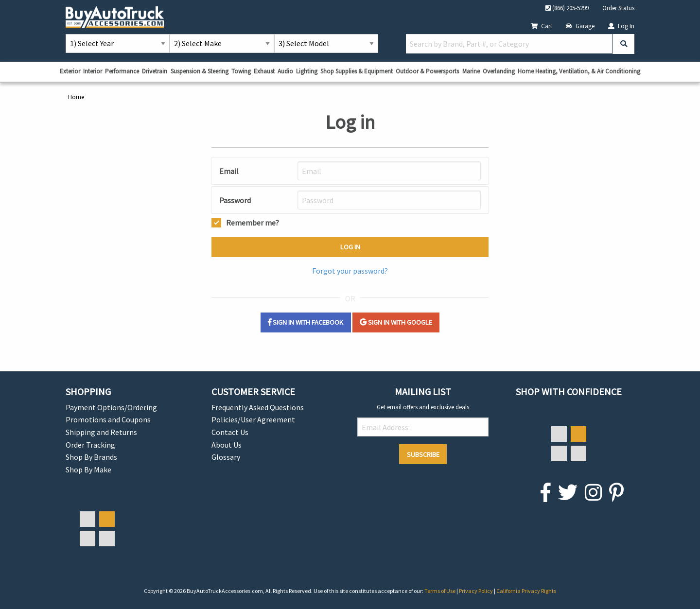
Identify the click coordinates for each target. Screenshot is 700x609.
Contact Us (230, 432)
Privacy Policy (476, 591)
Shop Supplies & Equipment (357, 71)
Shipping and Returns (101, 432)
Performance (122, 71)
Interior (93, 71)
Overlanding (499, 71)
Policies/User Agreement (253, 419)
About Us (227, 445)
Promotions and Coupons (108, 419)
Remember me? (253, 222)
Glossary (226, 457)
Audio (285, 71)
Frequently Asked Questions (258, 407)
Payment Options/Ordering (111, 407)
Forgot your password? (350, 271)
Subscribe (423, 454)
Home (76, 97)
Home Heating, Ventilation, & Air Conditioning (579, 71)
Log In (621, 26)
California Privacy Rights (526, 591)
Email (229, 171)
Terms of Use (440, 591)
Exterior (70, 71)
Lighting (307, 71)
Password (235, 200)
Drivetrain (155, 71)
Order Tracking (90, 445)
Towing (241, 71)
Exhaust (264, 71)
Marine (471, 71)
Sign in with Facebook (306, 322)
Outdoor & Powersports (427, 71)
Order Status (618, 8)
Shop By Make (88, 470)
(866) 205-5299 (567, 8)
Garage (580, 26)
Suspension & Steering (200, 71)
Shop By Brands (91, 457)
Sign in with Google (396, 322)
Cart (542, 26)
